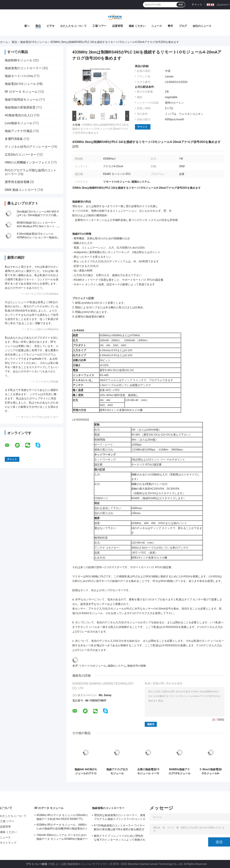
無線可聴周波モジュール (22, 100)
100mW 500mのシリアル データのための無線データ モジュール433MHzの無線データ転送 (62, 838)
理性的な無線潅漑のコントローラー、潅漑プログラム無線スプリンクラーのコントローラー (120, 818)
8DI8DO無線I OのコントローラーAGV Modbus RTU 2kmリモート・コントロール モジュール (37, 226)
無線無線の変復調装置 (20, 107)
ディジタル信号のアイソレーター (28, 147)
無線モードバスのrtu (19, 76)
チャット (197, 4)
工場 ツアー (99, 26)
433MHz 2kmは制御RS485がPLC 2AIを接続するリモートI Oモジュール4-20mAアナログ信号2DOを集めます (101, 129)
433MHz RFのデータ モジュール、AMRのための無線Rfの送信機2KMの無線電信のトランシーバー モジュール (62, 827)
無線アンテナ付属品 (19, 131)
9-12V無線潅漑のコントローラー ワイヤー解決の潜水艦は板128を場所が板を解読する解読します (119, 828)
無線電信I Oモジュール (34, 42)
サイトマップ (8, 843)
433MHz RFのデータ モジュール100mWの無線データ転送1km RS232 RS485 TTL (62, 817)
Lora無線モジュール (19, 123)
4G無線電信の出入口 (19, 115)
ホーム (4, 42)
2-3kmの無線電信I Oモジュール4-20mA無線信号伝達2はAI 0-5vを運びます (211, 771)
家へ (27, 26)
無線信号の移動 (137, 666)
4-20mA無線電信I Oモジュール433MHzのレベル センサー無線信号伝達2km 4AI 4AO (38, 237)
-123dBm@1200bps (143, 450)
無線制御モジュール (19, 60)
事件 (170, 26)
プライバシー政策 (36, 864)
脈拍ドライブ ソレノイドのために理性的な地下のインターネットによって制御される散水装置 (120, 838)
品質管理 (117, 26)
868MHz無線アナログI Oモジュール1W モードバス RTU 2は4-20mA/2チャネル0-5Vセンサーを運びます (179, 771)
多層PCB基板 (14, 139)
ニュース (157, 26)
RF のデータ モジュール (21, 92)
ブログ (183, 26)
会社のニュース (202, 26)
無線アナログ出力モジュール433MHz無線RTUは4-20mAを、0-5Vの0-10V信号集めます (117, 771)
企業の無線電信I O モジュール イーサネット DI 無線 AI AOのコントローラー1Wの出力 (148, 771)
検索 (181, 5)
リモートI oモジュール (92, 666)
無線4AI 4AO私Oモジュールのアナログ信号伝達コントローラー (86, 771)
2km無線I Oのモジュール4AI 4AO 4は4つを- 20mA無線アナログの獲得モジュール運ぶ (38, 215)
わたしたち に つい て (73, 26)
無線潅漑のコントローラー (23, 68)
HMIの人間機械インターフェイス (28, 162)
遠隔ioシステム (117, 666)
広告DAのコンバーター (21, 155)
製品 (38, 26)
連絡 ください (137, 26)
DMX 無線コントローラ (21, 190)
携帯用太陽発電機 (17, 182)
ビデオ (51, 26)
